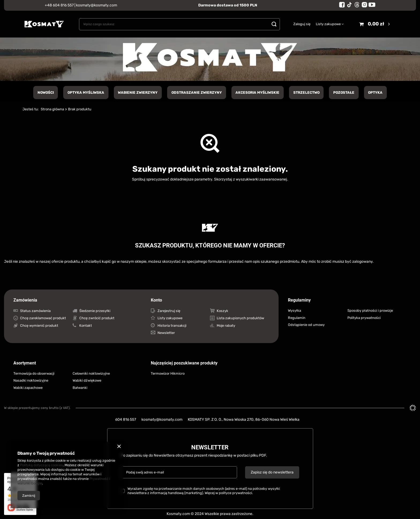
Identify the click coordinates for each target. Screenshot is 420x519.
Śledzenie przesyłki (95, 311)
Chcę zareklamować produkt (43, 318)
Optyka (375, 93)
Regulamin (297, 318)
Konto (156, 300)
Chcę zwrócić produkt (97, 318)
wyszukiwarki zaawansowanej (261, 179)
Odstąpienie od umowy (306, 325)
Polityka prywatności (364, 318)
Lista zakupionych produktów (240, 318)
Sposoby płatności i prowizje (370, 311)
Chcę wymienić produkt (39, 326)
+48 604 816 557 (59, 5)
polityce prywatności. (236, 493)
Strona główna (52, 109)
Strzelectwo (306, 93)
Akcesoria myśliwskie (257, 93)
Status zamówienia (35, 311)
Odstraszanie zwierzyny (197, 93)
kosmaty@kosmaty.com (97, 5)
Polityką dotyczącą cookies (42, 465)
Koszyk (222, 311)
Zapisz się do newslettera (272, 472)
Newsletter (166, 333)
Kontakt (86, 326)
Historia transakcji (172, 326)
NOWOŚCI (46, 93)
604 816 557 (126, 420)
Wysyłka (295, 311)
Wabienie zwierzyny (138, 93)
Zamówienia (25, 300)
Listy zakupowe (328, 24)
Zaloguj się (302, 24)
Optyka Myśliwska (86, 93)
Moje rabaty (226, 326)
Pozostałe (344, 93)
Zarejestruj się (169, 311)
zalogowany (362, 262)
